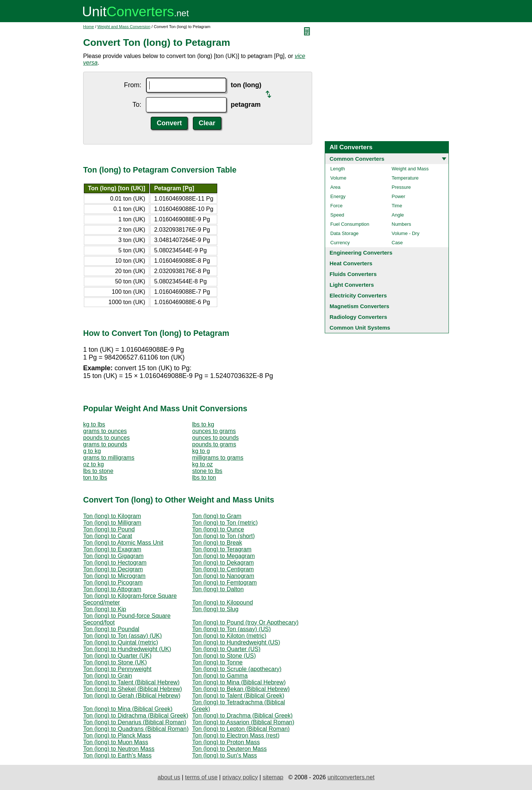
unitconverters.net (351, 777)
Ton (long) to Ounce (218, 529)
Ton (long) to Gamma (220, 676)
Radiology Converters (358, 317)
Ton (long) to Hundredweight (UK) (127, 649)
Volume (338, 178)
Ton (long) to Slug (215, 609)
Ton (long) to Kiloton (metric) (229, 636)
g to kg (92, 451)
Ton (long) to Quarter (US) (226, 649)
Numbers (401, 224)
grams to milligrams (109, 458)
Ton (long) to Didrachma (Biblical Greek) (136, 716)
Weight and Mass (410, 169)
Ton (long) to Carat (108, 536)
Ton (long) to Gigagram (113, 556)
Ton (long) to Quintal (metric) (121, 642)
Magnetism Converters (359, 306)
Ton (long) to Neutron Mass (119, 749)
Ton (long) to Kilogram (112, 516)
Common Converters (357, 159)
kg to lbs (94, 424)
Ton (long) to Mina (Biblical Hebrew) (239, 682)
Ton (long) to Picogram (113, 583)
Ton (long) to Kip (105, 609)
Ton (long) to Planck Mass (117, 735)
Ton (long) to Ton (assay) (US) (231, 629)
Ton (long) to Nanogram (223, 576)
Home (88, 27)
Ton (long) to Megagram (224, 556)
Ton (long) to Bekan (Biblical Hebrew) (241, 689)
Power (398, 196)
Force (336, 206)
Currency (340, 243)
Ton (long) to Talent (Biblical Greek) (238, 696)
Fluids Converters (353, 274)
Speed (337, 215)
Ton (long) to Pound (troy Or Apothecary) (245, 622)
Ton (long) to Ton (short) (224, 536)
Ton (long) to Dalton (218, 589)
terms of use (201, 777)
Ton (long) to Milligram (112, 523)
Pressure (401, 187)
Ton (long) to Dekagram (223, 563)
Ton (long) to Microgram (114, 576)
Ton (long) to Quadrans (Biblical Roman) (136, 729)
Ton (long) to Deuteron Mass (229, 749)
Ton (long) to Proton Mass (226, 742)
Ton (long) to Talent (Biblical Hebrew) (131, 682)
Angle (398, 215)
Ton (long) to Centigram (223, 569)
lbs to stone (98, 471)
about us (169, 777)
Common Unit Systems (360, 328)
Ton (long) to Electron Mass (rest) (236, 735)
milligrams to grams (218, 458)
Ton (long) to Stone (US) (224, 656)
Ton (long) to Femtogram (224, 583)
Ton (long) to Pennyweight (117, 669)
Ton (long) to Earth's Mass (117, 755)
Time (397, 206)
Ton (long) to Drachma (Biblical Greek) (242, 716)
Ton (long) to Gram (217, 516)
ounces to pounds (215, 438)
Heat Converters (351, 263)
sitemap (273, 777)
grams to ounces (105, 431)
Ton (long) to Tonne (217, 662)
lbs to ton (204, 478)
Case (397, 243)
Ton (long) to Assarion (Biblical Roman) (243, 722)
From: (133, 85)
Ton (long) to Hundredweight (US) (236, 642)
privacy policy (240, 777)
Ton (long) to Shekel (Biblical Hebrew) (133, 689)
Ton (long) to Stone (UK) (115, 662)
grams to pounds (105, 444)
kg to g (201, 451)
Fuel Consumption (350, 224)
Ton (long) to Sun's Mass (225, 755)
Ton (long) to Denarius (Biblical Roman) (135, 722)
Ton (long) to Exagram (112, 549)
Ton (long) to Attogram (112, 589)
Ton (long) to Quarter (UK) (117, 656)
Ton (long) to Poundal (111, 629)
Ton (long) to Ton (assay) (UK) (122, 636)
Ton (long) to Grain (108, 676)
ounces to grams (214, 431)
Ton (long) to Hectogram (115, 563)
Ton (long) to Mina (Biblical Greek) (128, 709)
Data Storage (345, 233)
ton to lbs (95, 478)
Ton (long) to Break (217, 543)
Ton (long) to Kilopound (223, 602)
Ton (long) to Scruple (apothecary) (237, 669)
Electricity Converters (358, 295)
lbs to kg (203, 424)
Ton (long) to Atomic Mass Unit (123, 543)
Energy (338, 196)
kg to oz (202, 464)
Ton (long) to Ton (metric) (225, 523)
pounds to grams (214, 444)
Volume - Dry (405, 233)
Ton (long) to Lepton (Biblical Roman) (241, 729)
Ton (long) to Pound (109, 529)
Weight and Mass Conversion (124, 27)
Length (338, 169)
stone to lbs (207, 471)
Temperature (405, 178)
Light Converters (352, 285)
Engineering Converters (361, 253)
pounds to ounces (106, 438)
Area (335, 187)
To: (137, 105)
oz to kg (93, 464)
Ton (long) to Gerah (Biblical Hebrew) (132, 696)
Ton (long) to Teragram (222, 549)
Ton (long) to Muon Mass (116, 742)
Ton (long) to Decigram (113, 569)
